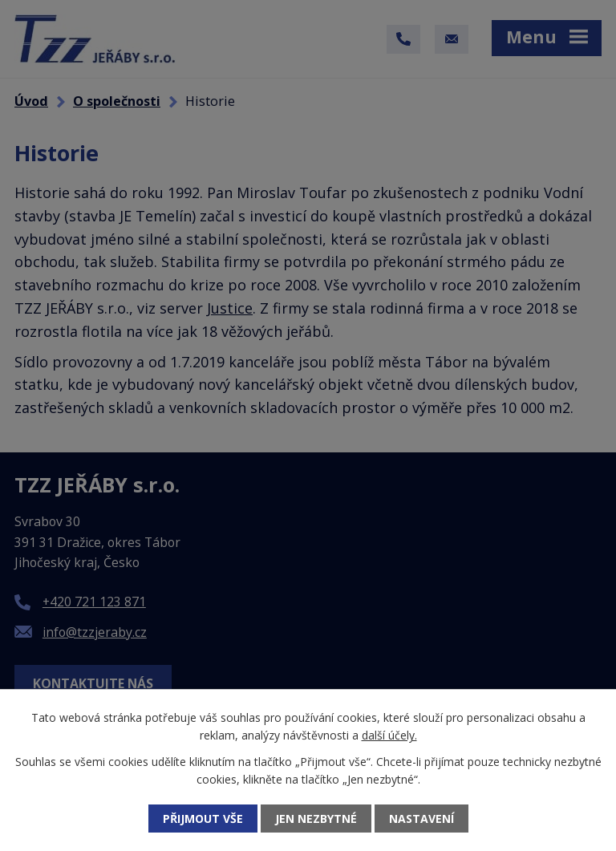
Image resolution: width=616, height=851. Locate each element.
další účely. (389, 735)
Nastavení (421, 819)
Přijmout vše (203, 819)
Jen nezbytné (316, 819)
